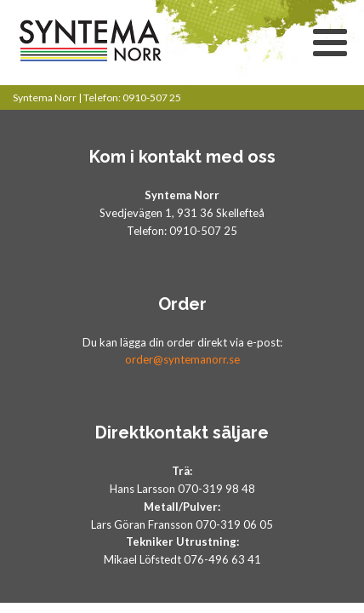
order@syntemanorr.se (182, 359)
